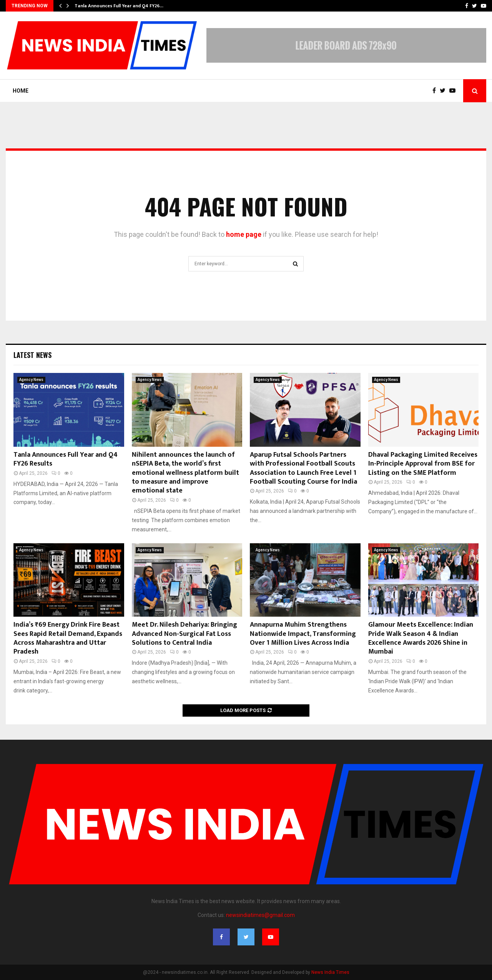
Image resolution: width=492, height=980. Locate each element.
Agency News (31, 380)
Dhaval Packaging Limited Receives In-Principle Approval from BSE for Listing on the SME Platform (423, 464)
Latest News (32, 355)
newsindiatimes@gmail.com (260, 915)
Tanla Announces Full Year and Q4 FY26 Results (66, 459)
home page (244, 234)
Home (21, 91)
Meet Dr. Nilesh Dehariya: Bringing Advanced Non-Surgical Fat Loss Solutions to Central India (184, 634)
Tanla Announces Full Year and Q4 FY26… (119, 6)
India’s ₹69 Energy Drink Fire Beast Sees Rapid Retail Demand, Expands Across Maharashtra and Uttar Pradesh (68, 638)
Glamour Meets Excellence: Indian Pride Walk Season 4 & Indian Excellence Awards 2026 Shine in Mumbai (421, 638)
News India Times (330, 972)
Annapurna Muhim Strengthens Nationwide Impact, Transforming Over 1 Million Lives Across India (303, 634)
